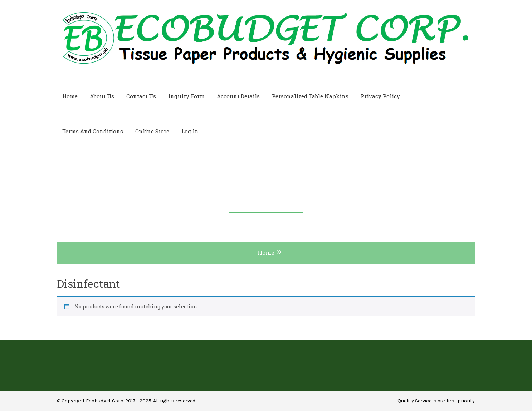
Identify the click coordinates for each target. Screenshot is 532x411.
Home (70, 96)
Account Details (238, 96)
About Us (102, 96)
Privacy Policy (380, 96)
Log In (190, 131)
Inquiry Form (186, 96)
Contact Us (141, 96)
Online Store (152, 131)
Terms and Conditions (93, 131)
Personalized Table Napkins (310, 96)
